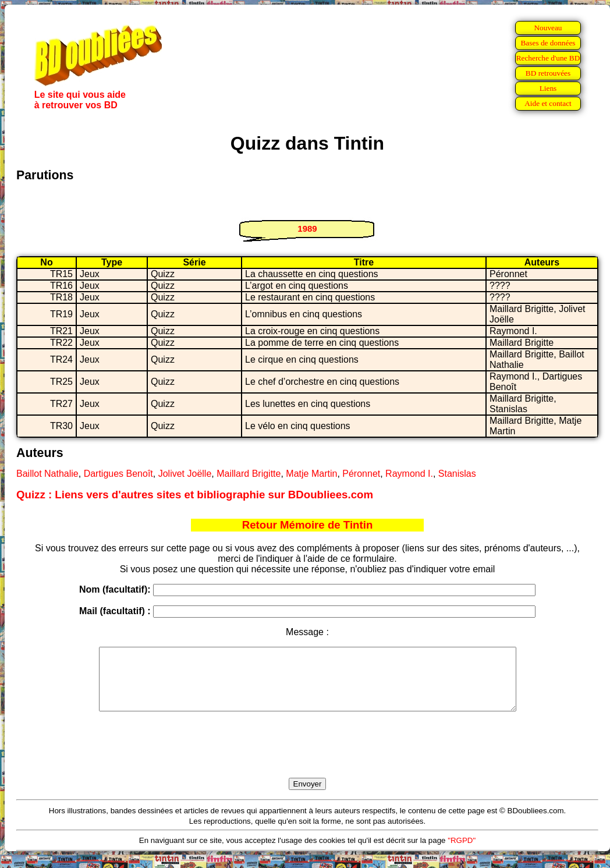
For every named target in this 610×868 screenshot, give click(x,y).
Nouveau (548, 28)
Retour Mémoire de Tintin (308, 525)
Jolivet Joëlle (185, 474)
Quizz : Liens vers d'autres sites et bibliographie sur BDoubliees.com (195, 495)
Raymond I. (409, 474)
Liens (548, 88)
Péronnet (361, 474)
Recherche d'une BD (548, 58)
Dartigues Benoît (118, 474)
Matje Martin (311, 474)
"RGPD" (462, 853)
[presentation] (307, 758)
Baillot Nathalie (47, 474)
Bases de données (548, 43)
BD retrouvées (548, 73)
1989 (307, 228)
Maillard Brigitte (249, 474)
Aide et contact (548, 103)
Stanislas (457, 474)
